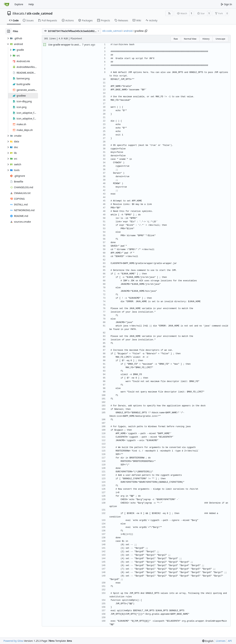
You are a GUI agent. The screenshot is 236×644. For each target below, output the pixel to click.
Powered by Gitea (13, 641)
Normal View (190, 39)
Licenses (221, 641)
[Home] (7, 4)
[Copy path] (146, 31)
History (206, 39)
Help (31, 4)
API (230, 641)
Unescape (220, 39)
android (128, 31)
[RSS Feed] (169, 13)
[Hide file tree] (9, 31)
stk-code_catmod (40, 13)
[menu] (208, 641)
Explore (19, 4)
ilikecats (18, 13)
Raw (176, 39)
